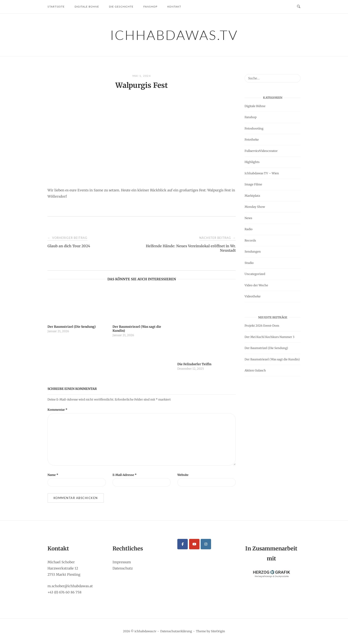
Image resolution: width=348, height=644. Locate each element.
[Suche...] (296, 76)
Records (250, 241)
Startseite (56, 7)
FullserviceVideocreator (261, 151)
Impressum (122, 562)
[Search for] (273, 78)
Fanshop (150, 7)
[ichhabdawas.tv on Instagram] (206, 544)
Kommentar (57, 410)
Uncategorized (255, 274)
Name (53, 475)
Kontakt (174, 7)
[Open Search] (299, 7)
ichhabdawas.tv (174, 35)
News (248, 218)
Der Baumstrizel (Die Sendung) (266, 348)
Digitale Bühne (87, 7)
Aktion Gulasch (255, 370)
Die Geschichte (121, 7)
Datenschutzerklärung (176, 631)
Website (183, 475)
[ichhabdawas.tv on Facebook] (183, 544)
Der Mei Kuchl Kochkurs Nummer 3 (269, 337)
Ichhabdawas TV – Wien (262, 173)
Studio (249, 263)
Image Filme (253, 184)
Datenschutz (123, 568)
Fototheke (252, 140)
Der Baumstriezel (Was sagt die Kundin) (272, 359)
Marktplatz (252, 196)
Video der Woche (256, 285)
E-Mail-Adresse (125, 475)
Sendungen (253, 252)
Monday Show (255, 207)
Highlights (252, 162)
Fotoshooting (254, 129)
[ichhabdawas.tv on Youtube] (194, 544)
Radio (249, 229)
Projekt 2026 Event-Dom (262, 326)
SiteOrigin (218, 631)
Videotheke (253, 296)
